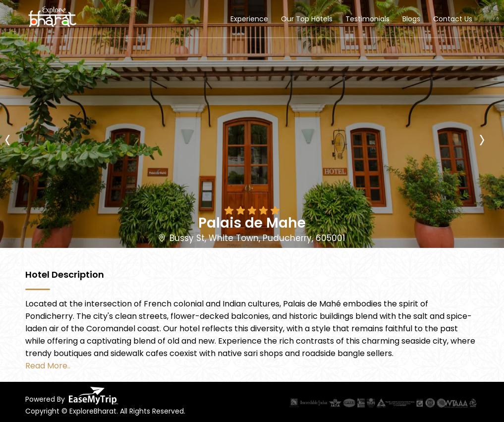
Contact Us (453, 19)
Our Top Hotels (307, 19)
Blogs (411, 19)
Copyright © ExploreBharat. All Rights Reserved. (105, 411)
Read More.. (48, 366)
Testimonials (367, 19)
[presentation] (14, 117)
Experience (249, 19)
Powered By (72, 396)
